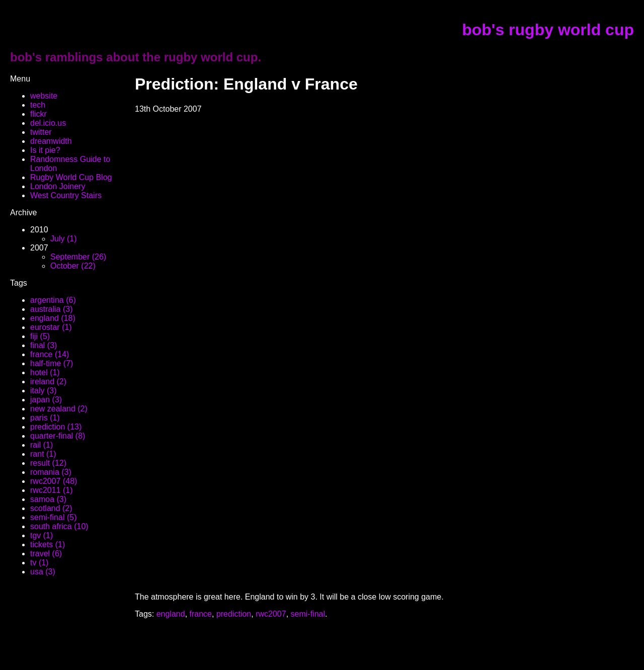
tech (38, 105)
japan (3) (46, 400)
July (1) (63, 239)
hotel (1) (45, 372)
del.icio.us (48, 123)
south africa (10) (59, 526)
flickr (38, 114)
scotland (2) (51, 508)
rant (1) (43, 454)
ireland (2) (48, 382)
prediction (234, 614)
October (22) (73, 266)
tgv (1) (42, 535)
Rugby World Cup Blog (71, 177)
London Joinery (58, 186)
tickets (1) (48, 545)
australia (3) (51, 309)
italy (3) (43, 391)
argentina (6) (53, 300)
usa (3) (43, 572)
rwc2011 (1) (51, 490)
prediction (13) (56, 427)
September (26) (78, 257)
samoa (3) (48, 499)
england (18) (53, 318)
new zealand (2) (59, 409)
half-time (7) (52, 363)
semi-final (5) (53, 517)
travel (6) (46, 554)
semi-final (308, 614)
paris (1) (45, 418)
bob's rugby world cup (548, 30)
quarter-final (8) (58, 436)
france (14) (50, 354)
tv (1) (39, 563)
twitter (41, 132)
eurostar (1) (51, 327)
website (44, 96)
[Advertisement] (253, 634)
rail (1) (42, 445)
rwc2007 (271, 614)
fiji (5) (40, 336)
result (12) (48, 463)
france (201, 614)
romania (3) (51, 472)
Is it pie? (45, 150)
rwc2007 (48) (54, 481)
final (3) (44, 345)
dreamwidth (51, 141)
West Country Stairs (66, 195)
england (171, 614)
